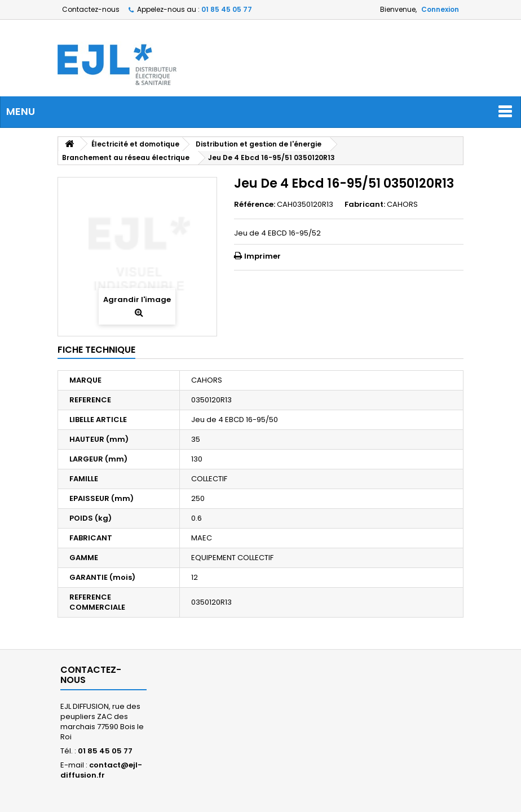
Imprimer (262, 256)
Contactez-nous (91, 9)
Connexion (440, 9)
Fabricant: (365, 205)
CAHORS (402, 204)
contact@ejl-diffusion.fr (101, 770)
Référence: (255, 205)
